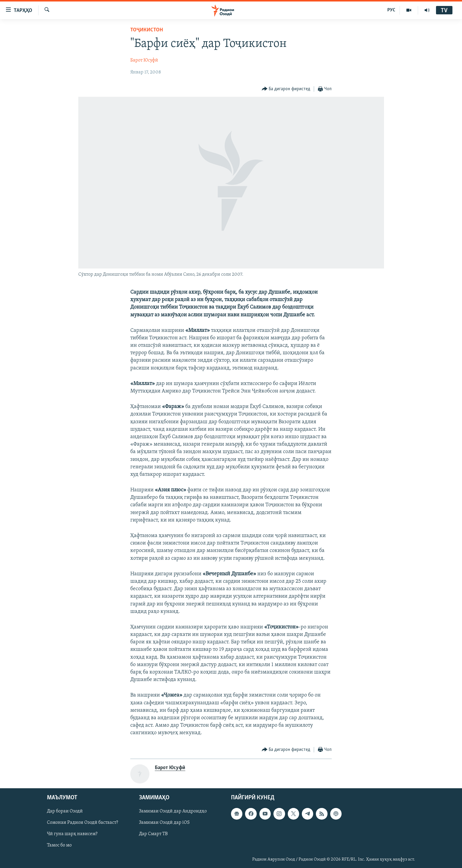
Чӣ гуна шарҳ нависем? (72, 834)
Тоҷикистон (147, 30)
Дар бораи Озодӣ (65, 811)
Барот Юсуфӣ (144, 60)
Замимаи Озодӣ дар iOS (164, 823)
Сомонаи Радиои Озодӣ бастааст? (82, 823)
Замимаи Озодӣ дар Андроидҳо (173, 811)
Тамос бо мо (59, 845)
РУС (391, 10)
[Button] (286, 89)
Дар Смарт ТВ (153, 834)
